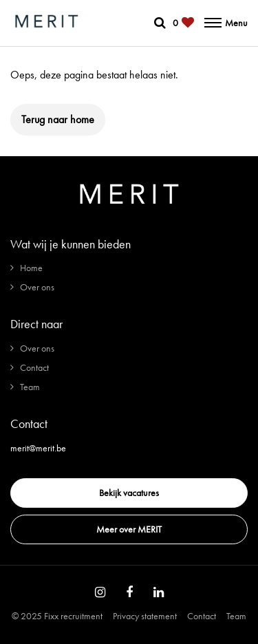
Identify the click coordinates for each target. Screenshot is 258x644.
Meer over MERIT (129, 529)
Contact (34, 367)
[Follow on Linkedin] (159, 592)
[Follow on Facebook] (129, 592)
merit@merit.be (38, 448)
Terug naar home (58, 119)
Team (30, 387)
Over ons (37, 287)
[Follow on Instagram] (100, 592)
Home (31, 268)
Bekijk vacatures (129, 493)
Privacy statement (145, 616)
